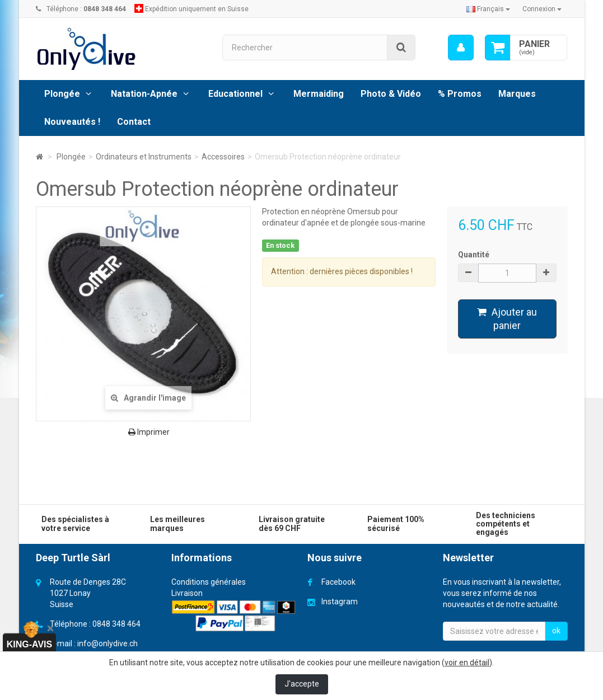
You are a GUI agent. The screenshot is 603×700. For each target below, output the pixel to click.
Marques (517, 94)
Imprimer (149, 432)
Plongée (62, 94)
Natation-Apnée (144, 94)
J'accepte (302, 684)
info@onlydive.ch (107, 643)
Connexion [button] (542, 9)
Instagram (340, 602)
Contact (134, 122)
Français (488, 9)
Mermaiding (319, 94)
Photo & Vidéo (391, 94)
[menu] (461, 48)
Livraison (187, 593)
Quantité (474, 255)
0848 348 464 (116, 624)
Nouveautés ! (72, 122)
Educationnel (235, 94)
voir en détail (467, 663)
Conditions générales (209, 582)
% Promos (460, 94)
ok (556, 631)
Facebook (338, 582)
